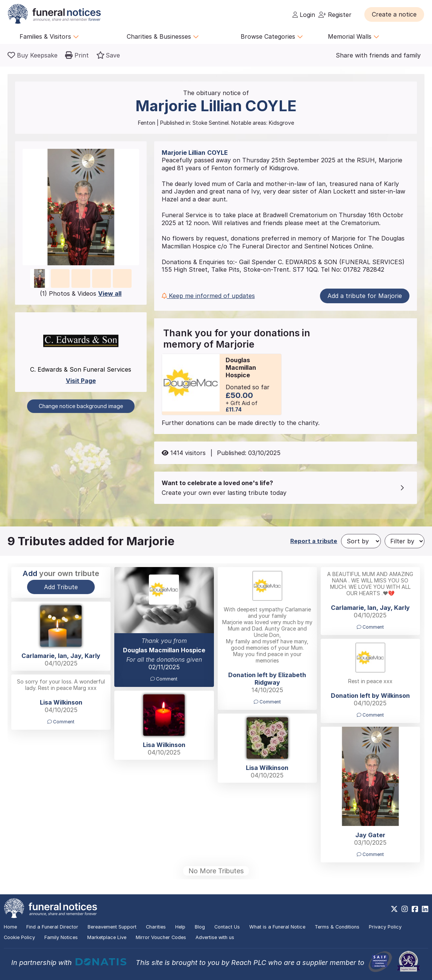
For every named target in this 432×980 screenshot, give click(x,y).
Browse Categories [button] (272, 36)
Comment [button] (164, 679)
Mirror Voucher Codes (161, 937)
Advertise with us (215, 937)
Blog (200, 927)
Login (304, 15)
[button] (394, 14)
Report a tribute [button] (314, 541)
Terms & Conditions (337, 927)
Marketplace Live (107, 937)
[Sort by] (361, 541)
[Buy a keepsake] (33, 55)
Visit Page (81, 381)
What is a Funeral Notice (277, 927)
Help (180, 927)
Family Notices (61, 937)
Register (335, 15)
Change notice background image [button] (81, 406)
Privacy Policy (385, 927)
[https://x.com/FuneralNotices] (394, 909)
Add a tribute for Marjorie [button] (365, 296)
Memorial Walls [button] (354, 36)
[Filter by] (405, 541)
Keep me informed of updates (208, 296)
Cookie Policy (19, 937)
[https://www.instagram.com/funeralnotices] (405, 909)
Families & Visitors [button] (49, 36)
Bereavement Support (112, 927)
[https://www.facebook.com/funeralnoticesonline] (415, 909)
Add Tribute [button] (61, 587)
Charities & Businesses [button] (163, 36)
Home (10, 927)
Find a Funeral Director (52, 927)
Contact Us (227, 927)
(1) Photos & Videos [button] (81, 293)
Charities (156, 927)
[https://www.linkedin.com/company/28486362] (425, 909)
